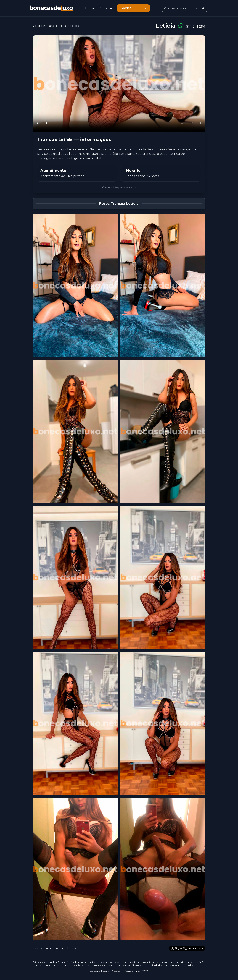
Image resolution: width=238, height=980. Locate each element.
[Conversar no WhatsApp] (181, 26)
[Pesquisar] (203, 8)
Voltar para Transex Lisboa (49, 26)
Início (36, 948)
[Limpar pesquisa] (197, 8)
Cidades (134, 8)
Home (90, 8)
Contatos (105, 8)
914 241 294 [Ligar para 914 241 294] (196, 27)
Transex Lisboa (54, 948)
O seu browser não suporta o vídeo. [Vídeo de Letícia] (119, 84)
